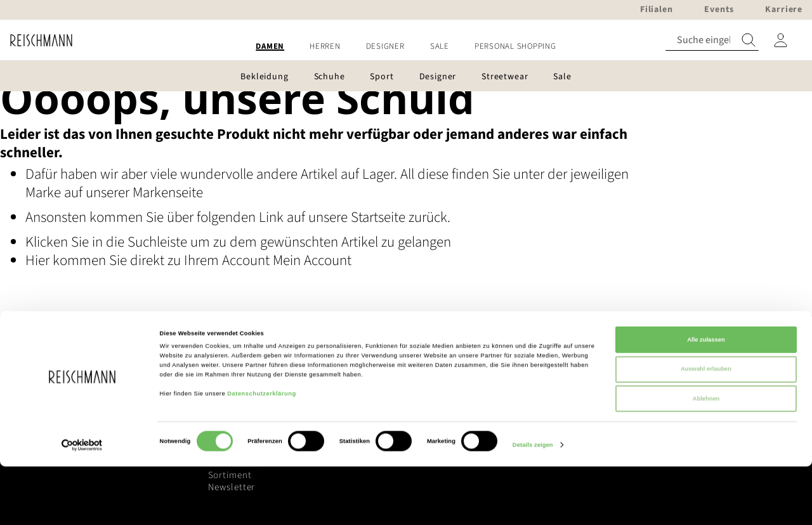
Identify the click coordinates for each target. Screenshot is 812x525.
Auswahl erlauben (706, 428)
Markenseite (168, 192)
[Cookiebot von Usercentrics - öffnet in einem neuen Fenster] (82, 504)
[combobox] (712, 40)
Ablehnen (706, 457)
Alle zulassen (706, 398)
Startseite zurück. (401, 217)
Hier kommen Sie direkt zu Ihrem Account (149, 260)
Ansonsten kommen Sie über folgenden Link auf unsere (188, 217)
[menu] (406, 47)
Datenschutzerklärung (261, 452)
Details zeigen (533, 504)
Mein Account (312, 260)
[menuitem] (270, 47)
